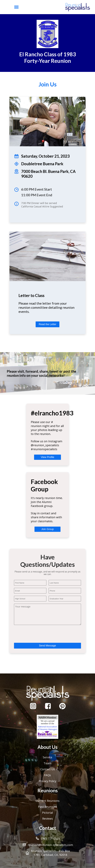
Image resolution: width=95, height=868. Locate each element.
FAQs (47, 775)
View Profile (48, 457)
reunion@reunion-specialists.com (48, 845)
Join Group (47, 529)
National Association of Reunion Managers (47, 731)
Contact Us (48, 769)
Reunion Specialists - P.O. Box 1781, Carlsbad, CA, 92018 (47, 853)
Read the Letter (47, 324)
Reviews (48, 819)
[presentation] (35, 633)
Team (47, 763)
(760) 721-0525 (47, 838)
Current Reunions (48, 801)
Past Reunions (48, 807)
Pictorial (47, 813)
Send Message (47, 646)
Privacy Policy (47, 781)
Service (47, 757)
